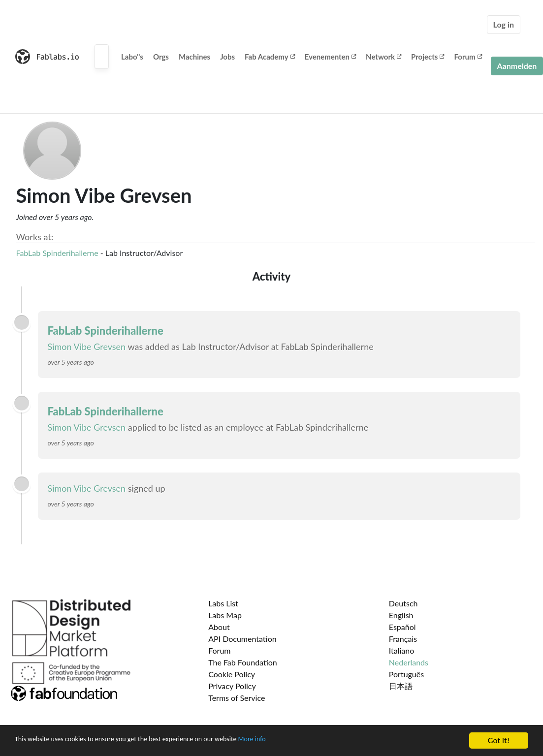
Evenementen (330, 57)
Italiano (402, 650)
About (219, 627)
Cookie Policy (232, 674)
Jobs (227, 57)
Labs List (223, 603)
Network (383, 57)
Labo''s (132, 57)
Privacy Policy (232, 686)
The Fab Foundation (243, 662)
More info (303, 742)
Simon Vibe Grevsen (87, 346)
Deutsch (403, 603)
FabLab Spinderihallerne (58, 253)
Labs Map (225, 615)
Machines (194, 57)
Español (402, 627)
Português (406, 674)
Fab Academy (270, 57)
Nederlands (409, 662)
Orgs (161, 57)
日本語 (401, 686)
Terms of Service (237, 698)
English (401, 615)
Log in (504, 24)
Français (403, 639)
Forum (468, 57)
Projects (428, 57)
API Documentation (242, 639)
